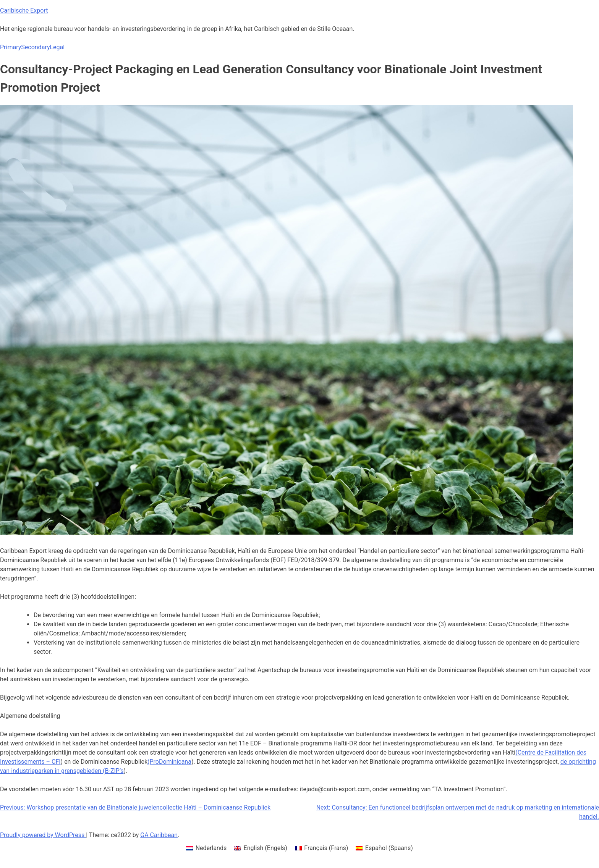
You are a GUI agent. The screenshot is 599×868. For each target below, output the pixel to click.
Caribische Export (24, 11)
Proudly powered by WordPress (43, 835)
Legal (57, 47)
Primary (11, 47)
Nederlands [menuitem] (211, 848)
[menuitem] (206, 848)
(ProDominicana (169, 762)
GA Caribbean (159, 835)
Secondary (35, 47)
